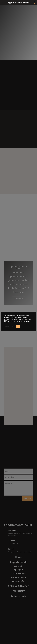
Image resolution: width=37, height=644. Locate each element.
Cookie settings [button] (9, 326)
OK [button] (18, 326)
